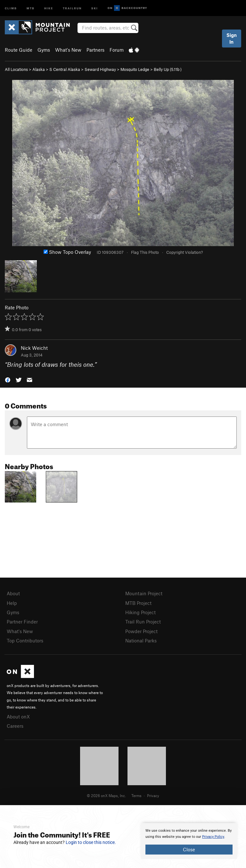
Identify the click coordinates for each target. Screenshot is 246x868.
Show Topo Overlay (67, 252)
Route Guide (19, 50)
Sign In (232, 38)
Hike (49, 8)
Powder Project (141, 631)
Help (12, 603)
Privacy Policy (213, 837)
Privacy (153, 795)
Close (189, 849)
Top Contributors (25, 640)
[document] (189, 841)
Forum (117, 50)
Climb (11, 8)
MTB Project (138, 603)
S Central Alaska (65, 69)
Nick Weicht (34, 348)
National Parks (141, 640)
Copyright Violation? (184, 252)
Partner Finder (22, 622)
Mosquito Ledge (135, 69)
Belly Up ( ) (168, 69)
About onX (18, 717)
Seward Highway (100, 69)
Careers (15, 726)
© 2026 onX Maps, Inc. (106, 795)
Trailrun (72, 8)
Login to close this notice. (91, 842)
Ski (95, 8)
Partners (95, 50)
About (13, 593)
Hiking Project (140, 612)
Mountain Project (144, 593)
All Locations (16, 69)
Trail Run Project (143, 622)
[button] (8, 379)
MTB (31, 8)
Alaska (39, 69)
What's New (68, 50)
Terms (136, 795)
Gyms (44, 50)
